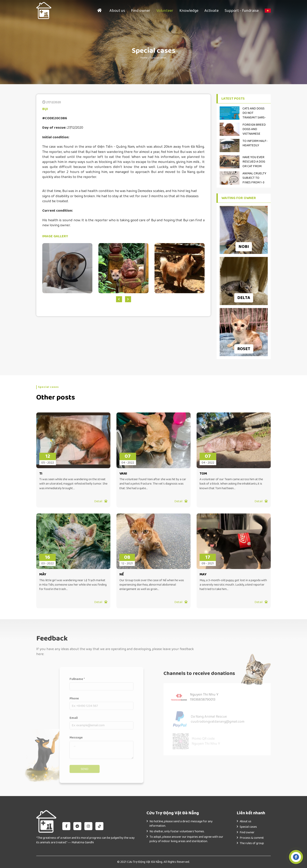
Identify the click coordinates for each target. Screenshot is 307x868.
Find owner (141, 11)
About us (117, 11)
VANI (123, 474)
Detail (101, 501)
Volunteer (165, 11)
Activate (212, 11)
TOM (203, 474)
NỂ (122, 574)
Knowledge (189, 11)
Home (144, 58)
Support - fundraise (242, 11)
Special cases (158, 58)
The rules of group (252, 843)
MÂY (43, 574)
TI (41, 474)
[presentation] (119, 299)
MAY (203, 574)
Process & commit (252, 838)
